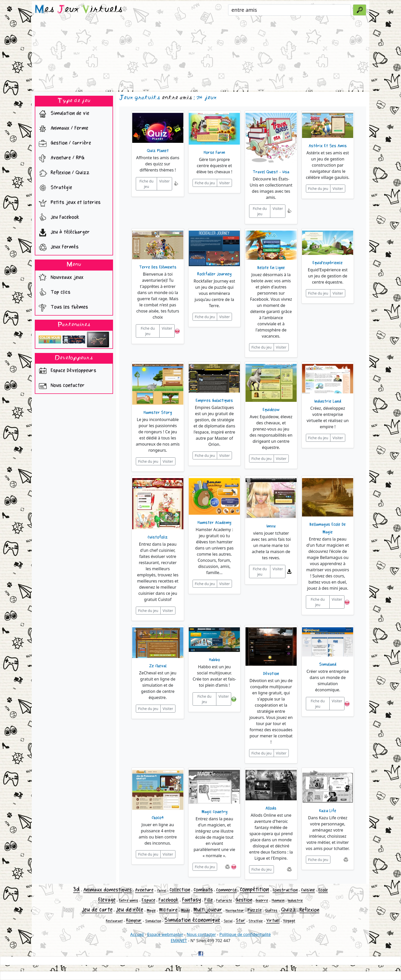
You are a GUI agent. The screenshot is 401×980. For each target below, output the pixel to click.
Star (241, 920)
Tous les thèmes (62, 308)
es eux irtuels (79, 10)
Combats (203, 890)
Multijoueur (208, 910)
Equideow (271, 410)
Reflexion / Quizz (63, 173)
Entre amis (129, 901)
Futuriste (224, 901)
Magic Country (214, 812)
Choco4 (158, 818)
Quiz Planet (158, 151)
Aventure (144, 890)
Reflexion (309, 910)
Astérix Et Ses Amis (328, 146)
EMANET (179, 941)
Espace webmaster (165, 934)
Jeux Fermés (57, 247)
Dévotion (271, 674)
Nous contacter (60, 386)
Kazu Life (328, 811)
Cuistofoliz (158, 537)
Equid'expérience (328, 263)
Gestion (244, 900)
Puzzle (255, 910)
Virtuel (273, 920)
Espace (148, 900)
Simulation (153, 921)
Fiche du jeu (146, 184)
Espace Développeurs (66, 371)
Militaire (168, 910)
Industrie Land (328, 401)
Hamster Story (158, 413)
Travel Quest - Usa (271, 172)
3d (76, 889)
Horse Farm (214, 153)
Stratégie (54, 188)
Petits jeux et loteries (68, 203)
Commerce (226, 890)
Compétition (254, 890)
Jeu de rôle (130, 910)
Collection (180, 890)
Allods (271, 808)
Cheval (162, 891)
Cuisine (308, 890)
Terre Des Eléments (158, 267)
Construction (285, 890)
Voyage (289, 921)
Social (228, 921)
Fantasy (192, 900)
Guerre (262, 901)
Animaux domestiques (108, 890)
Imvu (271, 526)
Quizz (289, 910)
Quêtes (271, 911)
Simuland (328, 664)
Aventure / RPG (60, 158)
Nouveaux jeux (60, 278)
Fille (209, 900)
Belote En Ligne (271, 268)
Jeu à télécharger (63, 233)
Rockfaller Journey (214, 274)
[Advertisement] (201, 55)
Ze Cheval (158, 666)
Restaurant (114, 921)
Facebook (169, 900)
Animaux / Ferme (62, 129)
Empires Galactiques (214, 401)
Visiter (164, 181)
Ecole (323, 890)
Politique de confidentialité (245, 934)
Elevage (107, 900)
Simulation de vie (63, 114)
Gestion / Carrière (64, 144)
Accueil (137, 934)
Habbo (214, 660)
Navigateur (235, 911)
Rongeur (134, 920)
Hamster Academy (214, 523)
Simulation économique (192, 920)
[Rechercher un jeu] (289, 10)
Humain (278, 901)
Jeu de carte (97, 910)
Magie (151, 911)
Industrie (295, 901)
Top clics (53, 293)
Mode (186, 911)
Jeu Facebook (58, 218)
